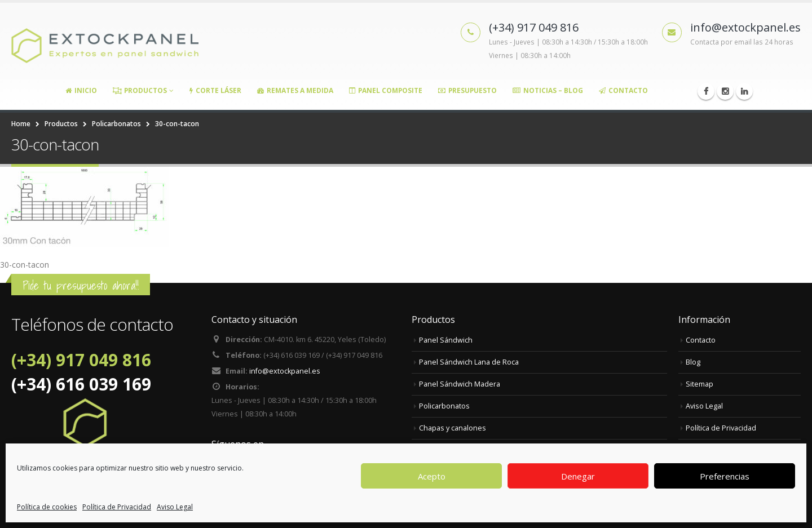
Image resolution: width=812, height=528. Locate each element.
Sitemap (700, 384)
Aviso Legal (175, 507)
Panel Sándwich (446, 340)
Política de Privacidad (117, 507)
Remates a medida (295, 90)
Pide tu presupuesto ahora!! (81, 285)
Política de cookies (47, 507)
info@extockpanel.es (285, 371)
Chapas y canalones (453, 428)
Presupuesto (467, 90)
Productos (140, 90)
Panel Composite (386, 90)
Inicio (81, 90)
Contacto (623, 90)
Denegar (578, 476)
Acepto (432, 476)
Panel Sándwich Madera (460, 384)
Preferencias (725, 476)
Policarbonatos (444, 406)
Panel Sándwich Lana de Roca (469, 362)
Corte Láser (215, 90)
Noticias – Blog (548, 90)
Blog (693, 362)
